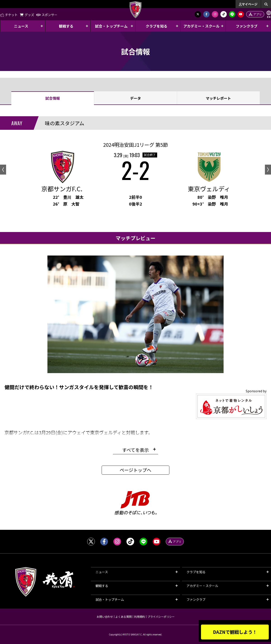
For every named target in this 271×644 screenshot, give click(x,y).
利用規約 (140, 617)
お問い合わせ (105, 617)
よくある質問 (124, 617)
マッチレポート (218, 98)
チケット (9, 15)
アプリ (255, 14)
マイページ (248, 4)
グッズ (27, 15)
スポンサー (47, 15)
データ (135, 98)
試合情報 (53, 98)
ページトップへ (135, 470)
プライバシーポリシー (161, 617)
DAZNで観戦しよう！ (235, 632)
